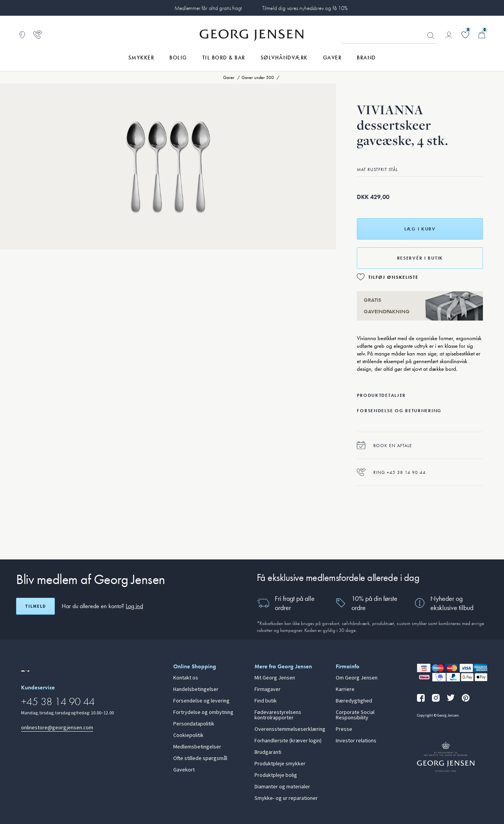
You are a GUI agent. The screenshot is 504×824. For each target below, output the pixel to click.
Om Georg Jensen (357, 678)
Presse (344, 729)
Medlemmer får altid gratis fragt (208, 8)
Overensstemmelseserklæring (290, 729)
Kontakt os (186, 678)
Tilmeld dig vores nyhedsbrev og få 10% (305, 8)
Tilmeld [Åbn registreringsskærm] (35, 606)
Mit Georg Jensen (275, 678)
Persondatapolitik (194, 724)
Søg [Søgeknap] (431, 36)
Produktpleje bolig (276, 775)
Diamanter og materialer (282, 787)
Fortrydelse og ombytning (203, 712)
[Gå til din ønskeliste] (465, 35)
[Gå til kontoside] (449, 35)
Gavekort (184, 770)
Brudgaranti (268, 752)
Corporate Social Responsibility (355, 715)
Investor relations (356, 741)
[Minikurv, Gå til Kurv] (482, 35)
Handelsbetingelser (196, 689)
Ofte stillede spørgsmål (200, 758)
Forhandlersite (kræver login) (288, 741)
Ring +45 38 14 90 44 (391, 472)
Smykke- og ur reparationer (286, 798)
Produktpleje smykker (280, 764)
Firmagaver (268, 689)
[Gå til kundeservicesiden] (38, 35)
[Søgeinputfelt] (390, 35)
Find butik (266, 701)
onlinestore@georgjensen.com (57, 728)
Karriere (345, 689)
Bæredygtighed (354, 701)
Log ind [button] (134, 606)
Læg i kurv (420, 229)
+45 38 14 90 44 (58, 701)
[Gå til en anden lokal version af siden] (25, 671)
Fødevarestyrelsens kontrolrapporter (278, 715)
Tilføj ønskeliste (393, 277)
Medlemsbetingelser (197, 747)
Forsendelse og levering (201, 701)
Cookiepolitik (188, 735)
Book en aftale (384, 445)
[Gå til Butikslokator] (22, 35)
